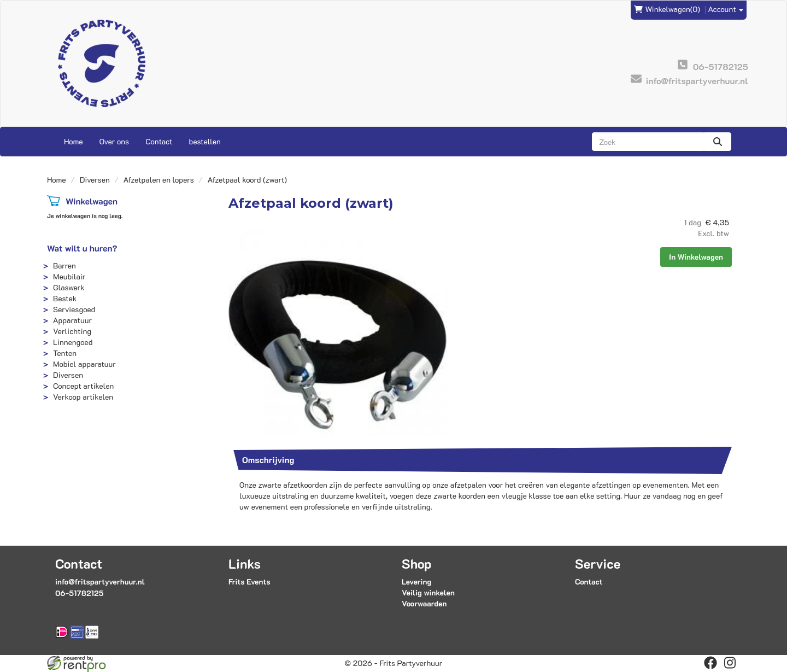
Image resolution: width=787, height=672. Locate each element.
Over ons (114, 141)
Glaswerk (69, 287)
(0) (667, 9)
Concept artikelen (83, 386)
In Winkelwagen (696, 257)
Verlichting (72, 331)
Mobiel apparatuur (84, 364)
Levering (416, 582)
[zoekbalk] (648, 142)
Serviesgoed (74, 309)
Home (74, 141)
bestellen (204, 141)
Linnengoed (73, 342)
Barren (64, 265)
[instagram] (730, 663)
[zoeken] (718, 142)
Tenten (65, 353)
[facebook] (710, 663)
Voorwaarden (424, 603)
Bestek (65, 298)
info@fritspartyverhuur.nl (100, 582)
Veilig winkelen (428, 592)
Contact (159, 141)
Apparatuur (72, 320)
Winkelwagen (92, 201)
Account (726, 9)
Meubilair (69, 276)
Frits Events (249, 582)
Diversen (95, 180)
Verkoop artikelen (83, 397)
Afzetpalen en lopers (159, 180)
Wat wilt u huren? (82, 248)
